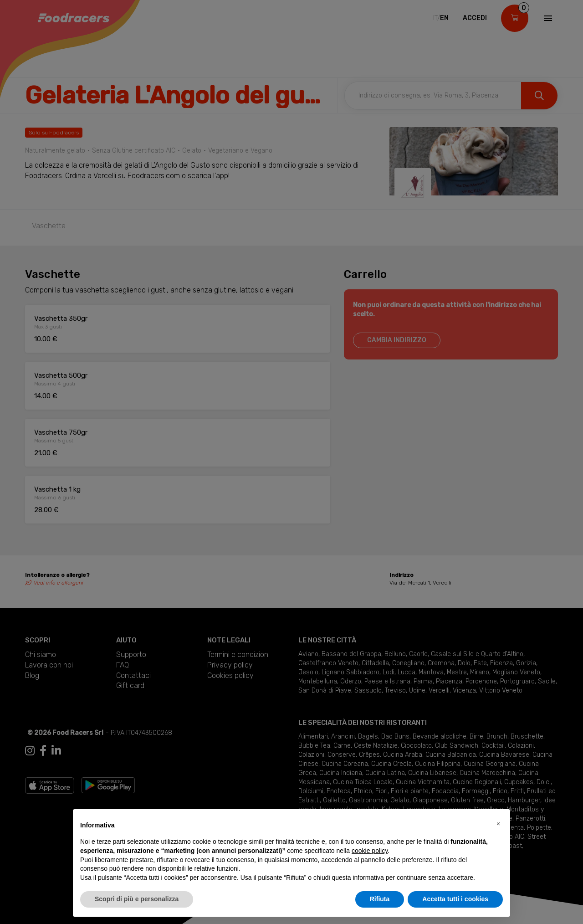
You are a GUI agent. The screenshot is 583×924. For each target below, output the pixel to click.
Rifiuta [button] (380, 899)
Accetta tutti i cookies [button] (455, 899)
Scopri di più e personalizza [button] (137, 899)
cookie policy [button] (370, 851)
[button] (498, 824)
